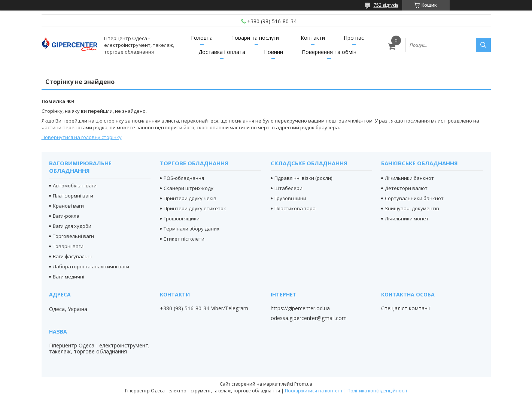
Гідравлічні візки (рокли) (303, 178)
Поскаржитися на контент (314, 391)
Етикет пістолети (184, 239)
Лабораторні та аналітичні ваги (91, 266)
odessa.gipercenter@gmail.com (309, 318)
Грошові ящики (182, 218)
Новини (273, 52)
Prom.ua (303, 384)
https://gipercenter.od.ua (300, 308)
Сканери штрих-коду (189, 188)
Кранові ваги (68, 206)
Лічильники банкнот (409, 178)
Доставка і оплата (222, 52)
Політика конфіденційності (377, 391)
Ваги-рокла (66, 216)
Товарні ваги (68, 246)
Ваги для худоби (72, 226)
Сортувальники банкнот (414, 198)
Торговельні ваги (73, 236)
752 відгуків (386, 5)
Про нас (354, 38)
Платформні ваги (73, 196)
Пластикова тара (295, 208)
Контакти (313, 38)
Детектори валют (406, 188)
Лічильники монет (407, 218)
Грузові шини (290, 198)
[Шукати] (483, 45)
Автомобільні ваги (75, 186)
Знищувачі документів (412, 208)
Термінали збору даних (191, 229)
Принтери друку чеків (190, 198)
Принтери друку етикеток (195, 208)
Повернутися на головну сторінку (82, 137)
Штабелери (288, 188)
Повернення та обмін (329, 52)
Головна (202, 38)
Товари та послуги (255, 38)
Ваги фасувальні (72, 256)
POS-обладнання (184, 178)
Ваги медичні (69, 277)
